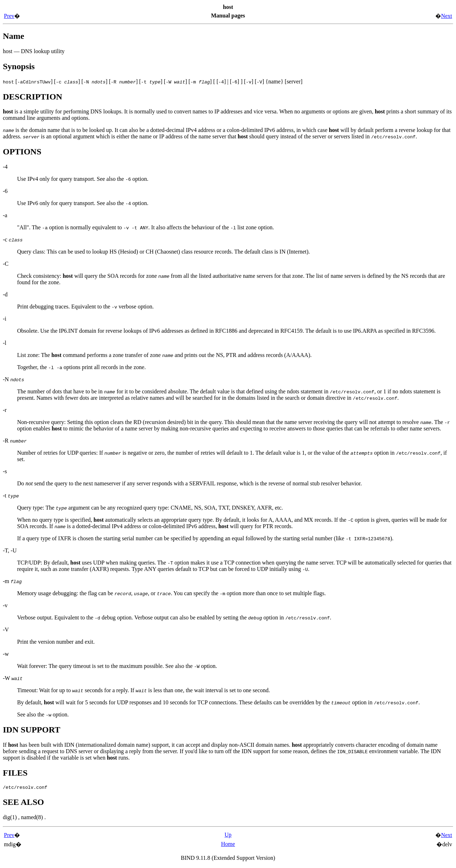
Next (447, 16)
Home (228, 845)
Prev (9, 16)
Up (228, 836)
